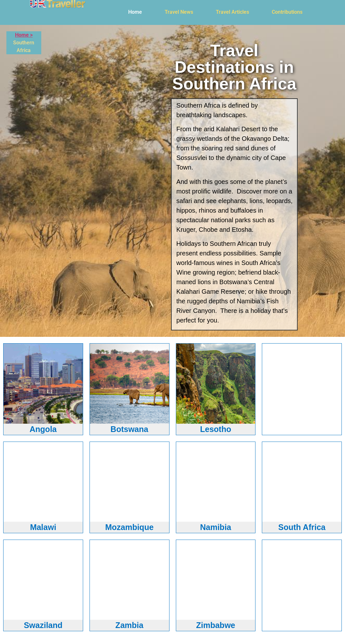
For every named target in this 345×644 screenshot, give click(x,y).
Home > (24, 35)
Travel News (179, 12)
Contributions (287, 12)
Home (135, 12)
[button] (137, 12)
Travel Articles (232, 12)
